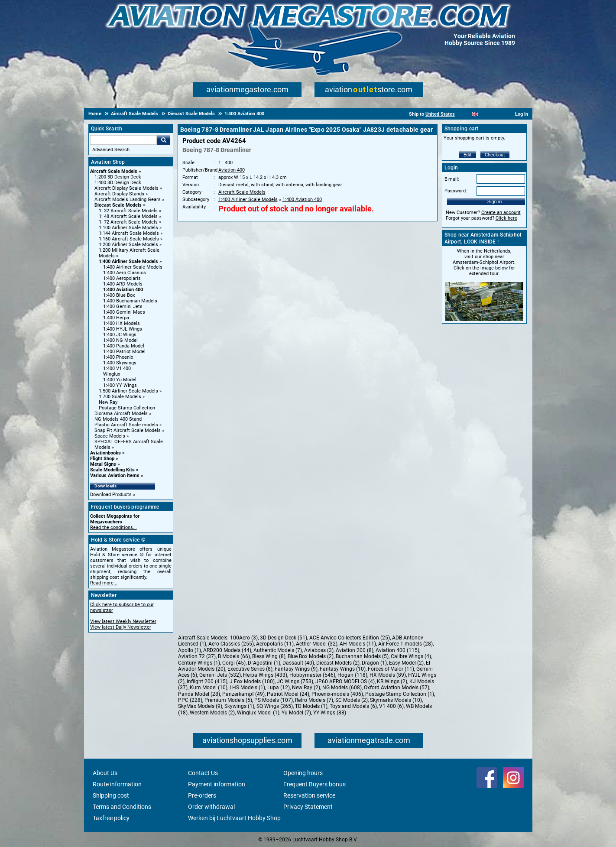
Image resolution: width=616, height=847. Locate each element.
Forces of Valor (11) (391, 669)
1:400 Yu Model (120, 380)
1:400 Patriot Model (124, 352)
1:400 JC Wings (120, 335)
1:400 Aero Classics (125, 273)
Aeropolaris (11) (275, 644)
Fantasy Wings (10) (343, 669)
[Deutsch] (497, 114)
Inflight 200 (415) (207, 681)
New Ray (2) (306, 688)
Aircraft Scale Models (114, 171)
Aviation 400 (232, 170)
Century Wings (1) (199, 663)
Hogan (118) (352, 675)
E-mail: (452, 179)
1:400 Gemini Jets (123, 307)
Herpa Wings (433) (265, 675)
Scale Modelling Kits (112, 470)
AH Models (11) (358, 644)
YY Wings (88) (330, 713)
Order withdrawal (211, 807)
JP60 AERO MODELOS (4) (345, 681)
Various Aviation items (115, 475)
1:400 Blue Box (119, 295)
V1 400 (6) (391, 706)
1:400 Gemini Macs (124, 312)
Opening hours (303, 773)
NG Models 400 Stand (118, 419)
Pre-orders (202, 795)
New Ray (108, 402)
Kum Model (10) (209, 688)
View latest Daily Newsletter (121, 627)
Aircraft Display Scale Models (126, 188)
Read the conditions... (113, 527)
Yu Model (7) (296, 713)
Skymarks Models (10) (396, 700)
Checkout (495, 155)
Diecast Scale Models (118, 205)
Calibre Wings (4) (411, 656)
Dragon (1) (374, 663)
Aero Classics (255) (231, 644)
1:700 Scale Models (120, 397)
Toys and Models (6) (353, 706)
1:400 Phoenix (118, 357)
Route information (117, 784)
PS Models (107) (274, 700)
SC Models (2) (352, 700)
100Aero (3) (244, 638)
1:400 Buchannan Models (130, 301)
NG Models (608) (342, 688)
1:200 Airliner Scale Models (128, 245)
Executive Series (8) (250, 669)
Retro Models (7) (314, 700)
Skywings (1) (239, 706)
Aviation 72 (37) (197, 656)
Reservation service (309, 795)
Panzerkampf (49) (243, 694)
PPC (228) (190, 700)
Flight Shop (102, 459)
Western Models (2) (212, 713)
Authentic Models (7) (278, 650)
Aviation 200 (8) (355, 650)
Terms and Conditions (122, 807)
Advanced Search (111, 150)
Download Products (111, 495)
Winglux (112, 374)
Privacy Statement (308, 807)
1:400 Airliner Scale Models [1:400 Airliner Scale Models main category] (133, 267)
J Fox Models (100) (252, 681)
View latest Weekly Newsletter (123, 621)
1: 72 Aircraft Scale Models (128, 222)
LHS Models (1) (247, 688)
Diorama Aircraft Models (121, 414)
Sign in (495, 201)
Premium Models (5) (228, 700)
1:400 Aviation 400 (123, 290)
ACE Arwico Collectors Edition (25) (350, 638)
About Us (105, 773)
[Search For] (123, 140)
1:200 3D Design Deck (118, 177)
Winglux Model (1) (258, 713)
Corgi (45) (234, 663)
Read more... (104, 583)
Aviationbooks (105, 453)
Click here (506, 218)
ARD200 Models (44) (227, 650)
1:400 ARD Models (123, 284)
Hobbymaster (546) (312, 675)
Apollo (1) (190, 650)
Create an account (501, 213)
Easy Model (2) (406, 663)
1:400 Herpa (116, 318)
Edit (468, 155)
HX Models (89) (388, 675)
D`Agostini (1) (264, 663)
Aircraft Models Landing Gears (128, 200)
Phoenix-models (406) (337, 694)
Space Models (110, 436)
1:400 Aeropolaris (122, 278)
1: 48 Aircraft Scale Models (128, 216)
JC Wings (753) (295, 681)
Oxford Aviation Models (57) (397, 688)
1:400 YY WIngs (120, 385)
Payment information (217, 784)
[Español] (486, 114)
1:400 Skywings (120, 363)
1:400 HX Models (122, 323)
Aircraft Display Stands (119, 194)
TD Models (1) (311, 706)
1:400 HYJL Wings (123, 329)
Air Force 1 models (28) (405, 644)
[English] (475, 114)
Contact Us (203, 773)
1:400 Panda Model (124, 346)
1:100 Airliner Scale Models (128, 228)
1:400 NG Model (120, 340)
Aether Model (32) (317, 644)
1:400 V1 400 (117, 368)
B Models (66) (234, 656)
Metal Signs (103, 464)
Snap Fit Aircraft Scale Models (128, 430)
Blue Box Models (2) (311, 656)
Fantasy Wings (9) (296, 669)
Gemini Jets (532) (220, 675)
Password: (456, 191)
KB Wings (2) (392, 681)
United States (440, 114)
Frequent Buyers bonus (314, 784)
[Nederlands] (465, 114)
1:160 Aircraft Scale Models (129, 239)
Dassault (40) (298, 663)
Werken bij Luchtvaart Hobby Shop (234, 818)
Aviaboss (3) (319, 650)
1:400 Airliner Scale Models (128, 261)
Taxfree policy (111, 818)
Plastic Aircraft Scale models (126, 425)
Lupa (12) (279, 688)
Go (163, 140)
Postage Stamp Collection (127, 408)
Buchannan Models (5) (362, 656)
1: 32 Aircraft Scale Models (128, 211)
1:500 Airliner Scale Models (128, 391)
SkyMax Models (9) (200, 706)
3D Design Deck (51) (284, 638)
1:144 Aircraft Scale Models (129, 233)
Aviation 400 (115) (397, 650)
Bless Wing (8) (269, 656)
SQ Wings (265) (275, 706)
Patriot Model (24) (288, 694)
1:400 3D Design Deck (118, 183)
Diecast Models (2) (338, 663)
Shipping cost (111, 795)
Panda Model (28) (199, 694)
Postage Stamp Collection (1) (400, 694)
